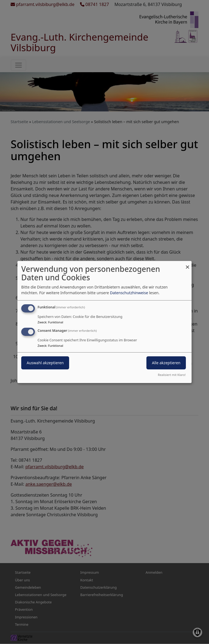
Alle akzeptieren (166, 363)
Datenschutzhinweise (129, 293)
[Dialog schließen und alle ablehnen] (188, 264)
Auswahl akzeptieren (45, 363)
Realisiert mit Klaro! (172, 375)
